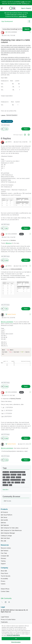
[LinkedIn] (6, 603)
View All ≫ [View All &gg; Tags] (6, 490)
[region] (16, 634)
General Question (12, 115)
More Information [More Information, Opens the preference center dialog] (16, 642)
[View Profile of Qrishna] (9, 142)
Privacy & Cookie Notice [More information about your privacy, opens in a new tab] (13, 635)
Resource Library (6, 548)
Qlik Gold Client (5, 539)
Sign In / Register (26, 8)
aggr (23, 483)
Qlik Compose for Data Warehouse (11, 531)
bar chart (5, 486)
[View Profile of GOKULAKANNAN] (12, 32)
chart (23, 480)
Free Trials (4, 554)
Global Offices (5, 589)
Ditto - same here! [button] (7, 121)
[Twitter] (2, 603)
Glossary (3, 559)
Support (3, 564)
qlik (4, 478)
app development (16, 480)
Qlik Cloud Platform (7, 515)
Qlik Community (6, 599)
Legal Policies (5, 617)
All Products (4, 513)
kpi (13, 483)
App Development (7, 21)
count (5, 483)
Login (23, 2)
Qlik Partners (5, 551)
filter (9, 483)
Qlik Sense (4, 518)
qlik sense (6, 473)
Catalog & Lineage (6, 536)
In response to (8, 240)
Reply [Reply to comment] (26, 228)
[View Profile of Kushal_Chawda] (12, 314)
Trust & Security (6, 576)
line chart (17, 483)
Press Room (4, 574)
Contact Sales (5, 592)
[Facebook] (9, 603)
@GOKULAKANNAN (7, 322)
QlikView (3, 523)
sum (11, 486)
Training (3, 561)
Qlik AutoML (4, 521)
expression (6, 480)
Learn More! (23, 16)
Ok (16, 639)
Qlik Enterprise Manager (8, 534)
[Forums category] (3, 501)
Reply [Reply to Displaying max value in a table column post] (26, 129)
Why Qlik (3, 541)
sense (19, 475)
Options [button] (29, 21)
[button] (30, 32)
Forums (9, 501)
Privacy (3, 582)
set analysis (6, 475)
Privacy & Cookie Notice (8, 620)
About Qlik (4, 571)
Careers (3, 584)
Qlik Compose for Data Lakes (10, 528)
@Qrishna (9, 243)
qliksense (13, 475)
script (8, 478)
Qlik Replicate (5, 526)
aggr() (13, 478)
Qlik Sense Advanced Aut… (17, 473)
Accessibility (4, 579)
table (24, 475)
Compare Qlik (5, 556)
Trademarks (4, 623)
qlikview (18, 478)
